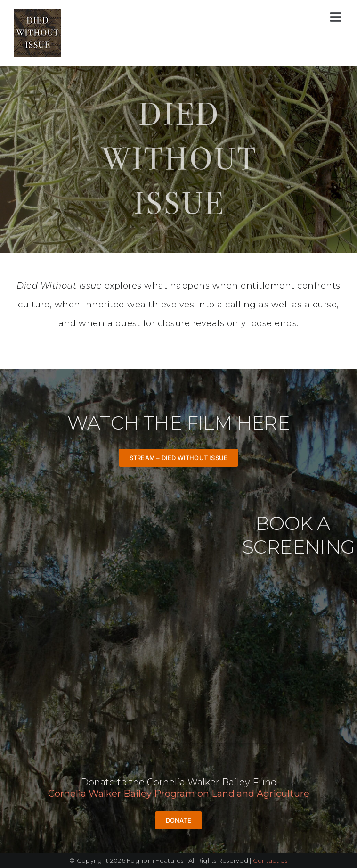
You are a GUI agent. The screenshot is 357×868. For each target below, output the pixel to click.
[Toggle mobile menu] (337, 17)
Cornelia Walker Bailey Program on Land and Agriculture (179, 794)
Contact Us (270, 860)
